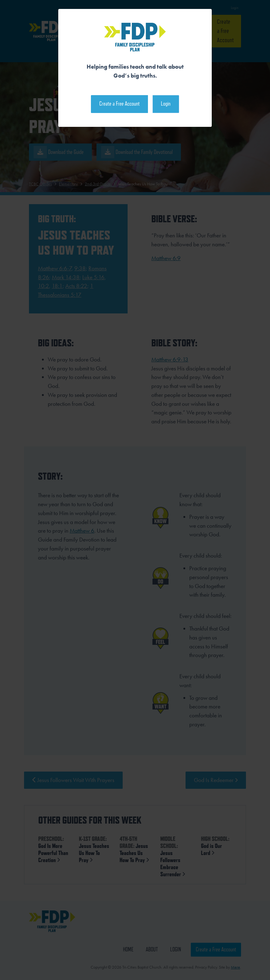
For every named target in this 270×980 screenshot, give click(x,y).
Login (166, 104)
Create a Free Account (119, 104)
